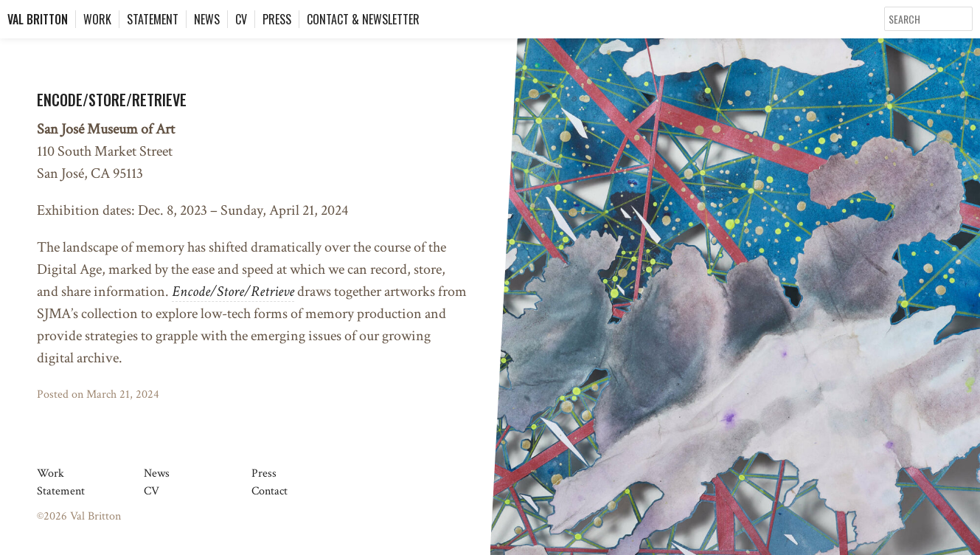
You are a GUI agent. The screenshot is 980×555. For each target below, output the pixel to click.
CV (241, 19)
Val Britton (38, 19)
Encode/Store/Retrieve (112, 100)
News (207, 19)
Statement (153, 19)
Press (277, 19)
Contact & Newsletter (363, 19)
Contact (270, 491)
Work (97, 19)
